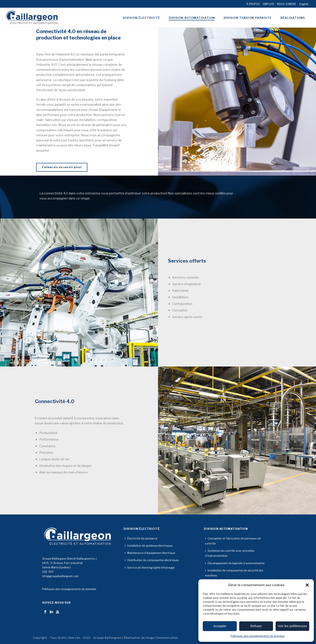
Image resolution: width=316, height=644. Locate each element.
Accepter (220, 626)
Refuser (256, 626)
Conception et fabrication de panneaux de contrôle (233, 541)
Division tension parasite (248, 18)
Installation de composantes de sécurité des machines (234, 573)
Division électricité (141, 18)
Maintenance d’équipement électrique (150, 553)
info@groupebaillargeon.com (60, 576)
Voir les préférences (292, 626)
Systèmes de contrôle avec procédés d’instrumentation (230, 553)
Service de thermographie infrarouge (150, 568)
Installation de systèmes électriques (149, 546)
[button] (307, 585)
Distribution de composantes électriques (152, 560)
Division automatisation (192, 18)
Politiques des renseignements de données (257, 636)
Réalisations (293, 18)
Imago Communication (162, 638)
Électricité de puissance (141, 538)
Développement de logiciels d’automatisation (235, 563)
